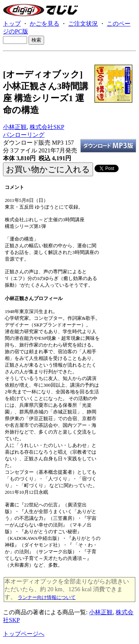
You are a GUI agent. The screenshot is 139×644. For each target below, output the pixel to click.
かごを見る (44, 24)
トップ (12, 24)
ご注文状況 (83, 24)
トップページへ (24, 634)
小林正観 (15, 127)
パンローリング (24, 135)
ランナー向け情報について (47, 597)
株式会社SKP (47, 127)
